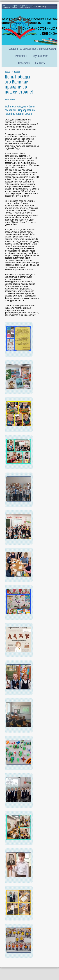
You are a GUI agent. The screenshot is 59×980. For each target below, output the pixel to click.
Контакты (40, 63)
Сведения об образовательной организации (33, 49)
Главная (7, 72)
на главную (6, 7)
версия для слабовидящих (25, 7)
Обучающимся (40, 56)
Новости (17, 72)
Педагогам (24, 63)
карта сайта (15, 7)
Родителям (21, 56)
